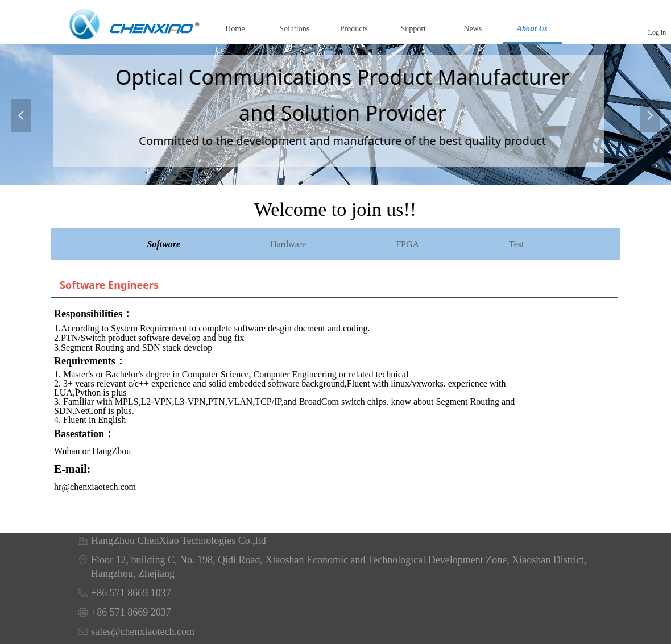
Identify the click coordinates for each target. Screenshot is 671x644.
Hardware (288, 244)
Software (163, 244)
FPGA (407, 244)
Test (516, 244)
